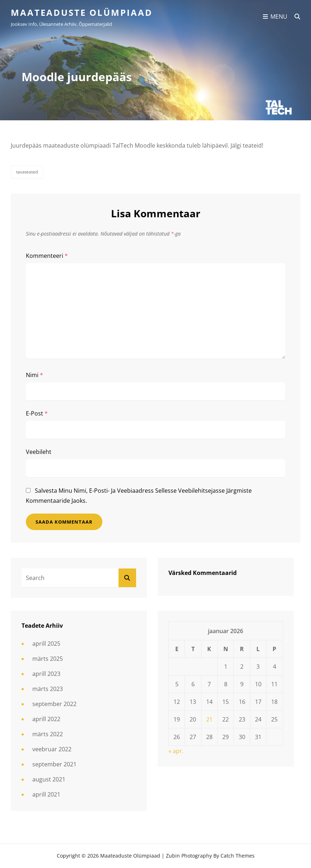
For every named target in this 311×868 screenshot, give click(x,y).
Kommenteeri (47, 256)
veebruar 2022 (52, 749)
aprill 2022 (46, 719)
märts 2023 (48, 689)
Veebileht (39, 452)
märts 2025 (48, 659)
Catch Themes (238, 856)
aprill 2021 (46, 794)
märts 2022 (48, 734)
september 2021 (54, 764)
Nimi (34, 375)
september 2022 (54, 704)
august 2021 (49, 779)
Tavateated (27, 172)
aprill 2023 (46, 674)
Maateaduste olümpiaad (82, 12)
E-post (37, 413)
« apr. (176, 751)
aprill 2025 (46, 644)
